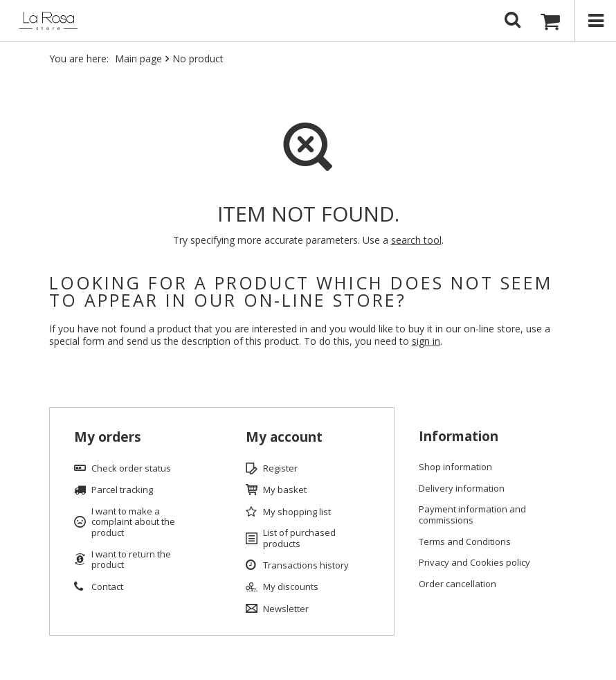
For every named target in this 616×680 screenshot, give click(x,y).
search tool (416, 240)
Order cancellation (458, 584)
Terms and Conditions (465, 542)
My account (284, 437)
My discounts (291, 587)
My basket (285, 490)
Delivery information (462, 489)
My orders (108, 437)
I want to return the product (131, 560)
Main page (138, 59)
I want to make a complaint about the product (133, 522)
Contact (107, 587)
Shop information (455, 467)
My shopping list (297, 512)
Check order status (131, 469)
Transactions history (306, 566)
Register (280, 469)
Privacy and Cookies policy (474, 563)
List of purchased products (299, 538)
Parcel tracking (122, 490)
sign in (426, 341)
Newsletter (286, 609)
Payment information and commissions (472, 515)
